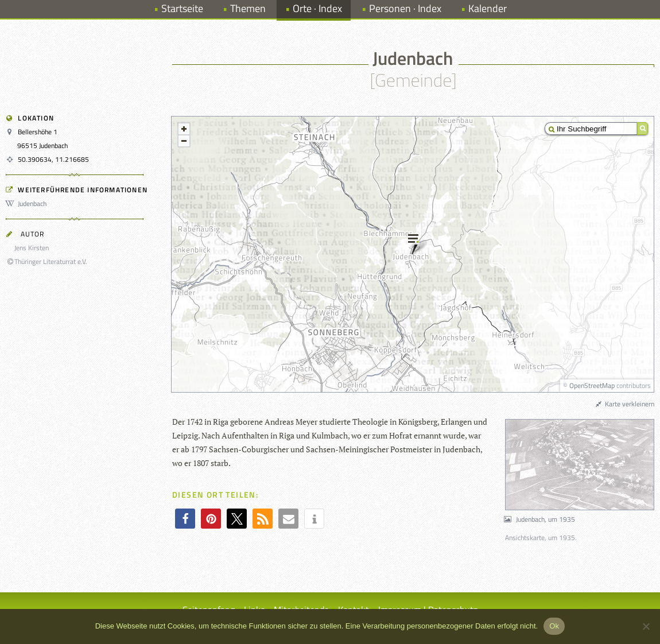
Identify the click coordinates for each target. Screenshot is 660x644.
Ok (554, 626)
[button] (185, 519)
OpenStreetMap (592, 385)
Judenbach (28, 203)
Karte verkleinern (624, 404)
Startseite (182, 8)
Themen (248, 8)
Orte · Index (317, 8)
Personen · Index (405, 8)
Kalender (488, 8)
